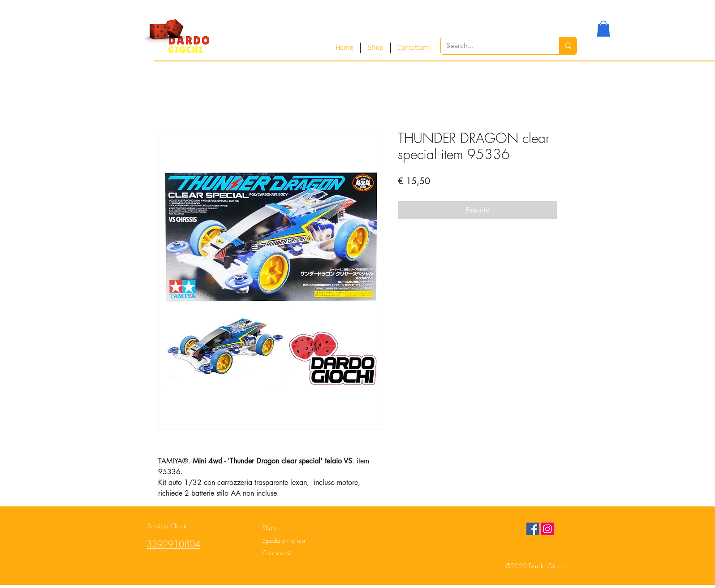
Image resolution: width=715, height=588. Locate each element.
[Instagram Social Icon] (547, 529)
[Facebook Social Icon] (533, 529)
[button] (603, 29)
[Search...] (493, 46)
